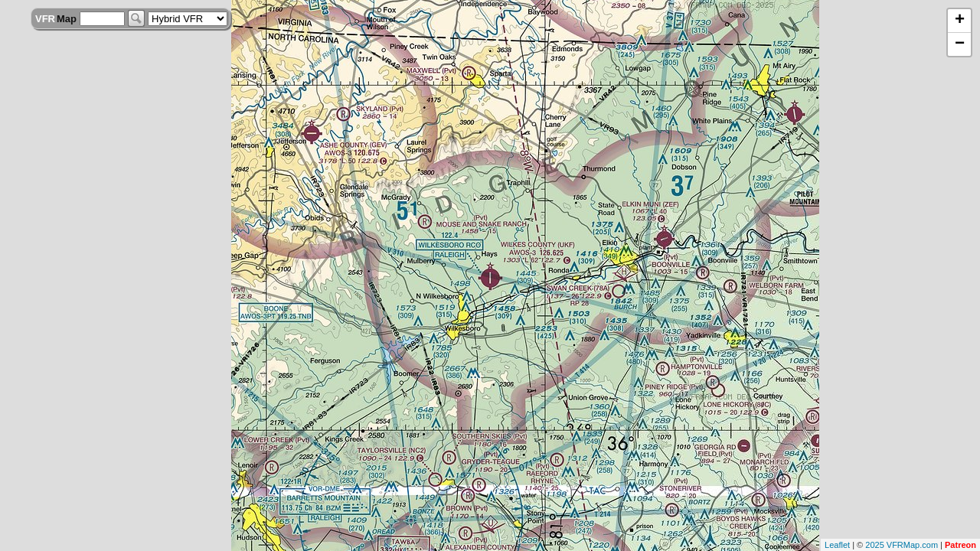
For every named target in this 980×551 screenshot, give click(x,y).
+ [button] (960, 21)
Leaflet (837, 545)
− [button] (960, 44)
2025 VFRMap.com (902, 545)
